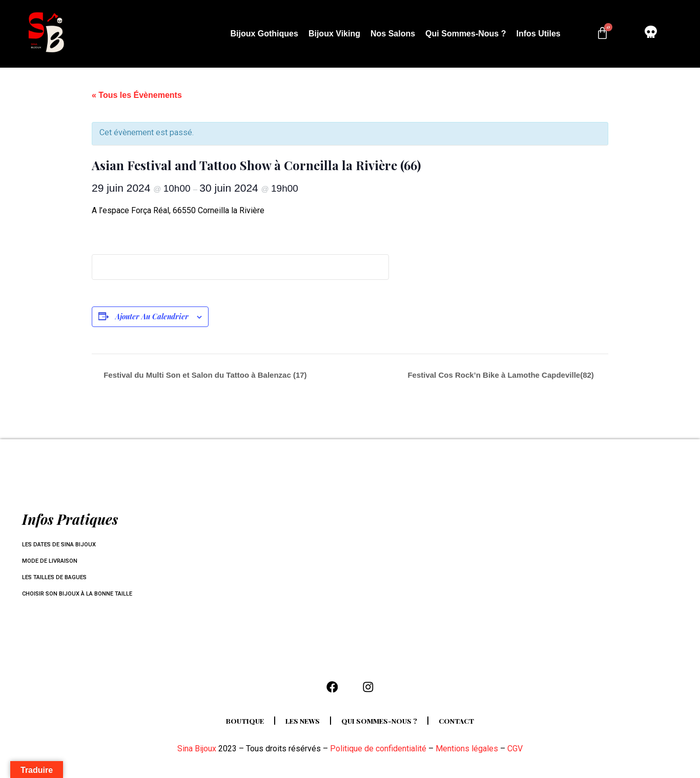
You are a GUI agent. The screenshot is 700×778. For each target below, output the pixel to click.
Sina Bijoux (197, 754)
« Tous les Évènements (137, 95)
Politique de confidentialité (378, 754)
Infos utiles (538, 34)
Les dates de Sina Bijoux (62, 545)
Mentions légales (467, 754)
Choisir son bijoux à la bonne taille (81, 594)
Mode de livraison (52, 561)
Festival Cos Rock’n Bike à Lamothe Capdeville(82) (502, 375)
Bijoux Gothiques (264, 34)
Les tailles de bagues (57, 578)
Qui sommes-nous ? (466, 34)
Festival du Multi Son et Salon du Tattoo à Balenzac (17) (204, 375)
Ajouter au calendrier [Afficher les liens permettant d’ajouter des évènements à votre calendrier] (152, 316)
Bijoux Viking (334, 34)
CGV (515, 754)
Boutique (236, 726)
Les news (299, 726)
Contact (466, 726)
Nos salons (393, 34)
